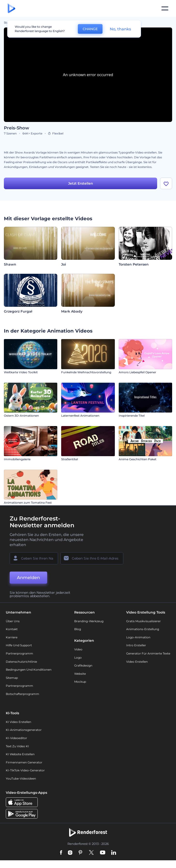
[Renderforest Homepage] (11, 9)
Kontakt (12, 629)
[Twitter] (91, 853)
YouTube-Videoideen (21, 778)
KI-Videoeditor (16, 738)
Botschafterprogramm (22, 694)
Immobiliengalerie (17, 459)
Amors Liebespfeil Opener (137, 372)
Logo (78, 658)
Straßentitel (70, 459)
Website (80, 674)
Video (78, 650)
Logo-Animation (138, 637)
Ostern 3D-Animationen (21, 416)
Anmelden (28, 578)
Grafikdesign (83, 666)
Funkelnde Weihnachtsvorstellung (86, 372)
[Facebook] (61, 853)
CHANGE (90, 29)
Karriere (12, 637)
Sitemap (12, 678)
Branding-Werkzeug (89, 621)
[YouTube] (103, 853)
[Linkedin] (114, 853)
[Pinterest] (80, 853)
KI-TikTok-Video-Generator (25, 771)
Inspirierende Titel (132, 416)
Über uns (13, 621)
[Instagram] (70, 853)
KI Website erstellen (20, 754)
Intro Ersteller (136, 645)
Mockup (80, 682)
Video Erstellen (137, 662)
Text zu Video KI (17, 746)
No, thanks (120, 29)
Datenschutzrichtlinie (21, 662)
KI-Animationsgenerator (24, 730)
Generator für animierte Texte (148, 654)
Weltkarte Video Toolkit (21, 372)
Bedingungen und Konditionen (29, 670)
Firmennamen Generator (24, 762)
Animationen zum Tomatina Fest (28, 503)
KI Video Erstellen (18, 722)
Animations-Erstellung (143, 629)
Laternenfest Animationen (80, 416)
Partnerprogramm (19, 654)
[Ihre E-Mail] (92, 558)
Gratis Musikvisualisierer (143, 621)
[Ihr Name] (34, 558)
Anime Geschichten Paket (138, 459)
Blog (78, 629)
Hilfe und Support (19, 645)
